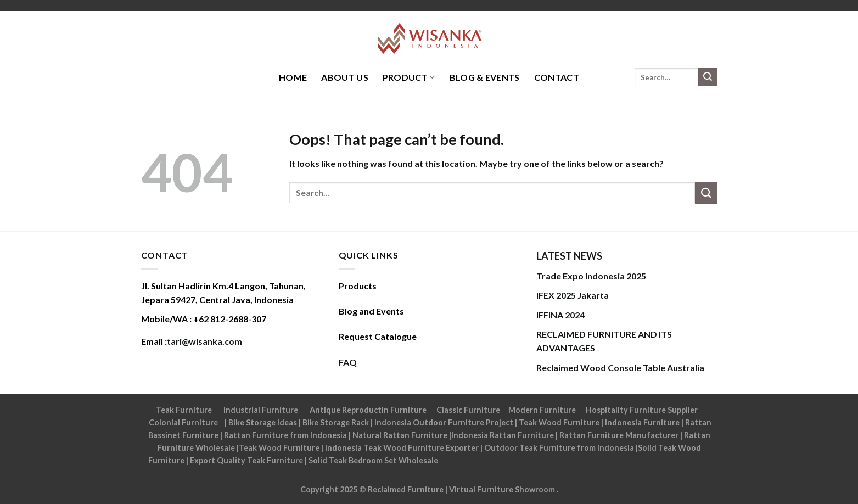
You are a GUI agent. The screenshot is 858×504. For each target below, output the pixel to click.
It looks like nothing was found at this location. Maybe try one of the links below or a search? (476, 163)
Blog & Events (485, 77)
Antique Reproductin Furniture (368, 410)
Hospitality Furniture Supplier (642, 410)
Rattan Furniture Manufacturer (619, 435)
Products (358, 286)
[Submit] (708, 77)
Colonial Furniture (183, 422)
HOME (293, 77)
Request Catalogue (378, 336)
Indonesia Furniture (643, 422)
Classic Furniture (468, 410)
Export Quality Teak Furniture (246, 460)
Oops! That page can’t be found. (397, 139)
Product (409, 77)
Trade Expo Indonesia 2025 (591, 276)
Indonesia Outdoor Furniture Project (444, 422)
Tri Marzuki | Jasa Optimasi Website (445, 473)
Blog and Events (371, 311)
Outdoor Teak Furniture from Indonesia (559, 448)
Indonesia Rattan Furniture (503, 435)
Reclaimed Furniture (406, 489)
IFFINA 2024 (560, 315)
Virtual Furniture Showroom (503, 489)
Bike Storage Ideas (263, 422)
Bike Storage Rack (336, 422)
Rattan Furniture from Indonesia (285, 435)
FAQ (348, 362)
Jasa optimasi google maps (599, 460)
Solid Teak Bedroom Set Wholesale (373, 460)
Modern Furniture (542, 410)
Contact (557, 77)
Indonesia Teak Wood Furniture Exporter (402, 448)
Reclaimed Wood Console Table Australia (620, 368)
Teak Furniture (184, 410)
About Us (345, 77)
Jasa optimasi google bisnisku (494, 460)
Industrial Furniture (261, 410)
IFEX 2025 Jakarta (573, 295)
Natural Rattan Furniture (400, 435)
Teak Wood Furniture (559, 422)
